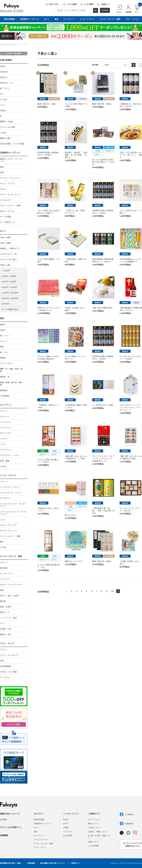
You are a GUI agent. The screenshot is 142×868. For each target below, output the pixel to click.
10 (112, 591)
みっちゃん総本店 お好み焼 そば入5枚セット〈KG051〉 (103, 162)
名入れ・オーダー (7, 211)
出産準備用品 (6, 666)
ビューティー (6, 405)
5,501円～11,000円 (9, 287)
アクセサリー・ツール (9, 455)
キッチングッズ (7, 573)
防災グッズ (5, 612)
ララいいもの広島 (7, 127)
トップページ (5, 44)
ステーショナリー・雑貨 (10, 205)
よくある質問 (87, 4)
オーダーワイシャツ (8, 531)
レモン (3, 105)
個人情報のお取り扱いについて (53, 863)
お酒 (2, 172)
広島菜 (3, 110)
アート (3, 623)
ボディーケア (6, 433)
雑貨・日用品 (6, 607)
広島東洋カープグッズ (10, 153)
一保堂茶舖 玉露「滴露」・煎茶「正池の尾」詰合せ (103, 511)
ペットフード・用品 (8, 618)
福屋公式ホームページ (10, 814)
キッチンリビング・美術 (11, 556)
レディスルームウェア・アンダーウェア (13, 513)
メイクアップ (6, 428)
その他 (3, 133)
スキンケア (5, 417)
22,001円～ (6, 304)
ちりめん (4, 99)
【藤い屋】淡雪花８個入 (102, 308)
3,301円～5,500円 (9, 282)
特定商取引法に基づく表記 (10, 863)
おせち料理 (68, 836)
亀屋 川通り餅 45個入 (102, 561)
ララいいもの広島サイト (11, 827)
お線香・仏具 (6, 629)
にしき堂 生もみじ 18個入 (103, 405)
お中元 (66, 823)
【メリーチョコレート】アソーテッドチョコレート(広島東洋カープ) (103, 458)
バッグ (3, 520)
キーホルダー (6, 200)
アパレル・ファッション (10, 178)
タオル (3, 189)
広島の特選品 (6, 60)
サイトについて (94, 820)
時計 (2, 542)
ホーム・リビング (7, 183)
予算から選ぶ (23, 44)
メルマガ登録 (70, 4)
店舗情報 (4, 835)
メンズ (3, 444)
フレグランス (6, 450)
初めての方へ (52, 4)
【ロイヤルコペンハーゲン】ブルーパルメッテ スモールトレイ (130, 407)
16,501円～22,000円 (10, 298)
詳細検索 (105, 10)
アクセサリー (6, 498)
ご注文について (94, 827)
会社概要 (3, 820)
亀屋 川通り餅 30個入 (102, 104)
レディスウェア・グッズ (10, 493)
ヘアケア (4, 439)
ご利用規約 (31, 863)
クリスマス (68, 832)
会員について (93, 842)
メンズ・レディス (8, 475)
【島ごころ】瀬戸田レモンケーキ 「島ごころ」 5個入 (131, 155)
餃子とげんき (70, 515)
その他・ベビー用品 (8, 672)
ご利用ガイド (104, 4)
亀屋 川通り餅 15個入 (47, 104)
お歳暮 (66, 827)
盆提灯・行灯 (6, 634)
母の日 (66, 820)
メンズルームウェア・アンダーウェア (13, 505)
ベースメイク (6, 422)
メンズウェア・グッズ (9, 487)
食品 (2, 167)
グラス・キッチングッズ (10, 194)
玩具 (2, 661)
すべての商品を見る (10, 309)
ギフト (14, 44)
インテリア (5, 579)
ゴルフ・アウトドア (8, 525)
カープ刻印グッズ (7, 222)
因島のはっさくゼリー (74, 561)
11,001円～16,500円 (10, 293)
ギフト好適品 (6, 217)
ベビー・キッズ (7, 643)
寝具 (2, 590)
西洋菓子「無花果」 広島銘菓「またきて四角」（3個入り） (76, 155)
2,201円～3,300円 (9, 276)
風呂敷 (3, 601)
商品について (93, 823)
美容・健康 (5, 461)
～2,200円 (5, 271)
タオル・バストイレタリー (11, 585)
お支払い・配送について (98, 832)
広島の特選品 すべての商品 (12, 144)
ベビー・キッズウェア (9, 655)
